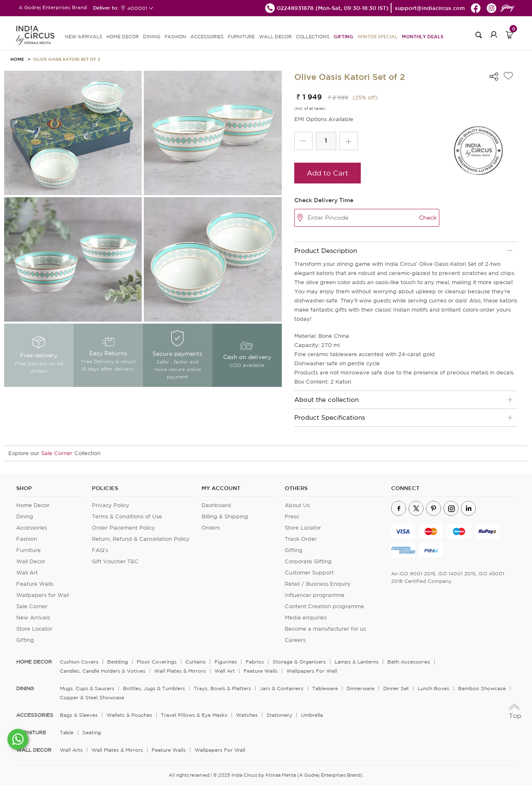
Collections (313, 37)
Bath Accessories (409, 662)
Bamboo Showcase (482, 688)
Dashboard (216, 505)
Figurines (226, 662)
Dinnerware (361, 688)
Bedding (118, 662)
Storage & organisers (299, 662)
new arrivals (84, 37)
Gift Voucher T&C (115, 561)
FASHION (175, 37)
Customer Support (309, 573)
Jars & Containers (282, 688)
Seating (92, 732)
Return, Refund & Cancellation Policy (141, 539)
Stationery (279, 715)
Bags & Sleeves (79, 715)
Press (292, 516)
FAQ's (100, 550)
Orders (211, 528)
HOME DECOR (123, 37)
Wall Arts (71, 750)
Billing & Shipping (225, 516)
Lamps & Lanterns (357, 662)
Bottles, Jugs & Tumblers (154, 688)
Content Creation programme (324, 606)
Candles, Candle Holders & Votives (103, 671)
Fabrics (255, 662)
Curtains (196, 662)
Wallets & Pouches (129, 715)
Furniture (28, 550)
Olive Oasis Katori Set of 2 (67, 59)
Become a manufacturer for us (325, 629)
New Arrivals (33, 618)
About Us (297, 505)
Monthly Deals (423, 36)
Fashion (27, 539)
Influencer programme (315, 595)
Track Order (301, 539)
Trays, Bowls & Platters (222, 688)
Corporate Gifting (308, 561)
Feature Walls (35, 584)
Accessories (32, 528)
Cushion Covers (79, 662)
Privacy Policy (111, 505)
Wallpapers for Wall (43, 595)
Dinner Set (396, 688)
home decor (34, 662)
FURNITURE (241, 37)
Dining (25, 516)
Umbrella (312, 715)
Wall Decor (31, 561)
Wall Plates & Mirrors (180, 671)
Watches (247, 715)
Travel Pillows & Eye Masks (194, 715)
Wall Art (27, 573)
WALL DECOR (275, 37)
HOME (17, 59)
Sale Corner (57, 453)
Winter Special (378, 36)
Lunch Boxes (433, 688)
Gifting (344, 36)
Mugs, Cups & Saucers (87, 688)
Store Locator (34, 629)
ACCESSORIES (207, 37)
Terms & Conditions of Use (127, 516)
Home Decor (33, 505)
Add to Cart (328, 173)
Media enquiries (306, 618)
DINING (152, 37)
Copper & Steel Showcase (92, 697)
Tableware (325, 688)
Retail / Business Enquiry (318, 584)
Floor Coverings (157, 662)
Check (428, 218)
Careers (295, 640)
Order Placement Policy (123, 528)
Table (67, 732)
